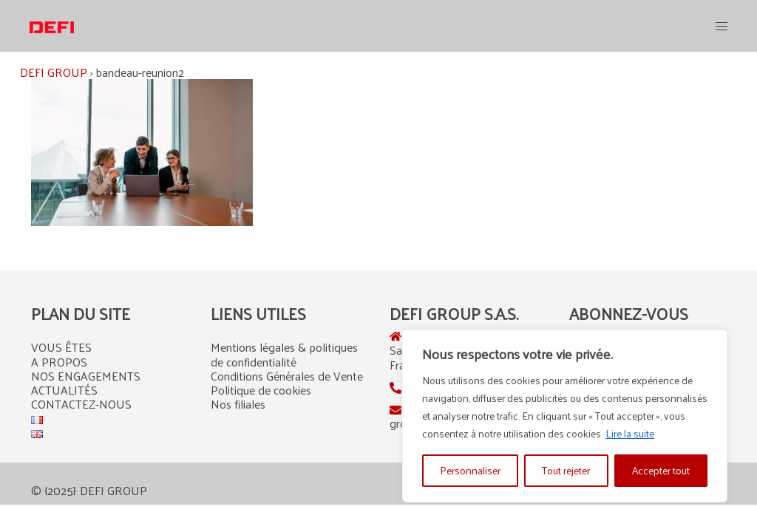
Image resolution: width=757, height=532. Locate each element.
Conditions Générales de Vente (287, 376)
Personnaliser (470, 470)
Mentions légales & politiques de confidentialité (284, 354)
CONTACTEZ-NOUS (81, 404)
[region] (565, 416)
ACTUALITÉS (64, 390)
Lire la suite (630, 433)
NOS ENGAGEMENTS (86, 376)
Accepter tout (661, 470)
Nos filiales (238, 404)
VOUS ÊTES (61, 347)
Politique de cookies (261, 390)
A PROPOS (59, 362)
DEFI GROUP (54, 72)
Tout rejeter (566, 470)
